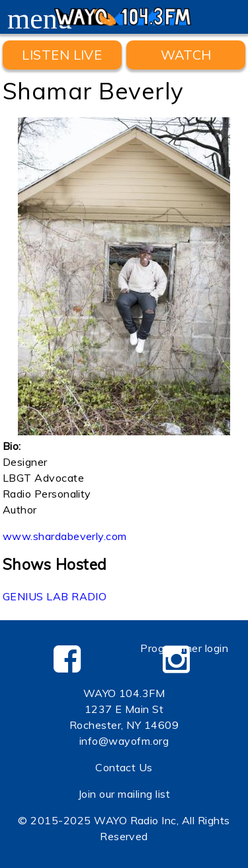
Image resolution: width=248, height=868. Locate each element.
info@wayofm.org (124, 741)
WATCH (186, 55)
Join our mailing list (124, 794)
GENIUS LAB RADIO (55, 596)
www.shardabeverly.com (65, 536)
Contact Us (124, 767)
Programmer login (184, 648)
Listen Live (62, 55)
